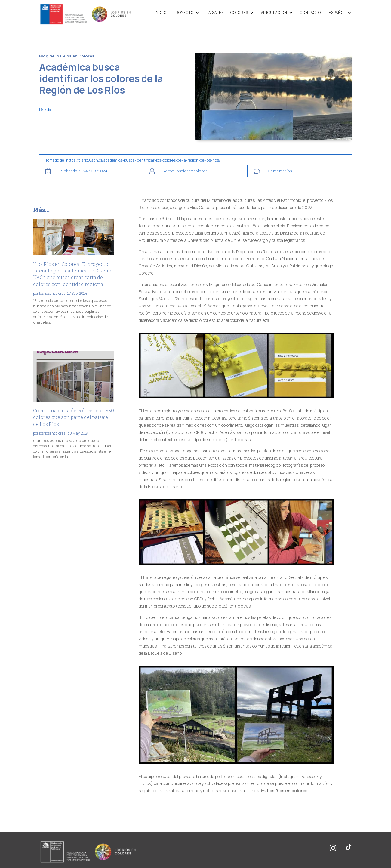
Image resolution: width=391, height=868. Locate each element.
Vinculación (274, 12)
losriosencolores (52, 293)
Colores (239, 12)
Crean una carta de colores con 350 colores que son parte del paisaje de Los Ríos (74, 417)
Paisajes (215, 12)
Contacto (310, 12)
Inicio (161, 12)
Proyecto (183, 12)
